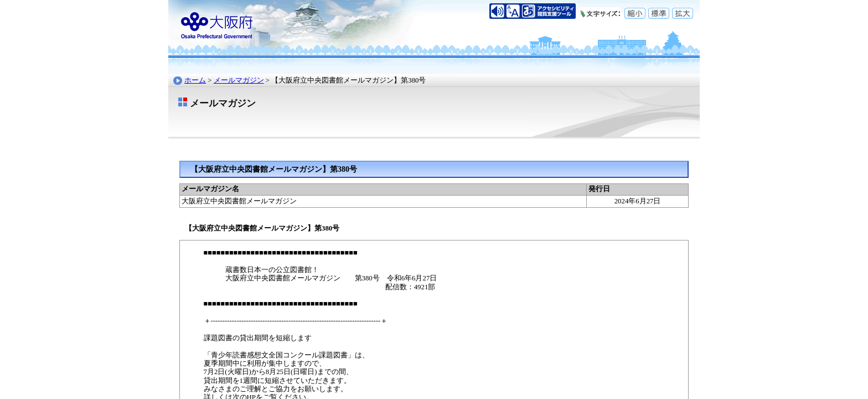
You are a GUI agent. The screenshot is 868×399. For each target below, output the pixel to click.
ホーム (195, 80)
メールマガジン (239, 80)
